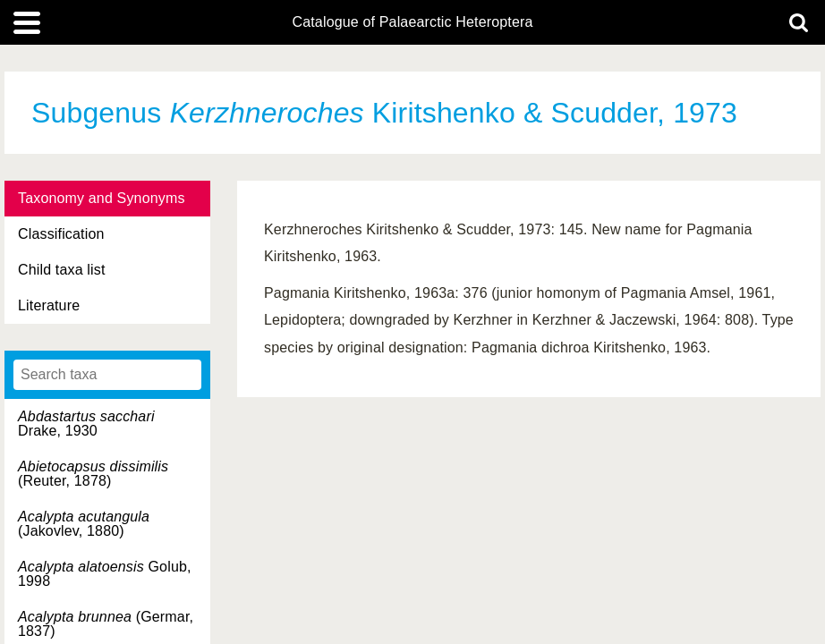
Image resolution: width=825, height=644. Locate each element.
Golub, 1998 (105, 574)
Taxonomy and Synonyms (102, 198)
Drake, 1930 (86, 424)
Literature (49, 305)
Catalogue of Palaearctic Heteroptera (412, 22)
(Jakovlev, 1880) (84, 524)
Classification (61, 234)
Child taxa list (62, 270)
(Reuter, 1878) (93, 474)
